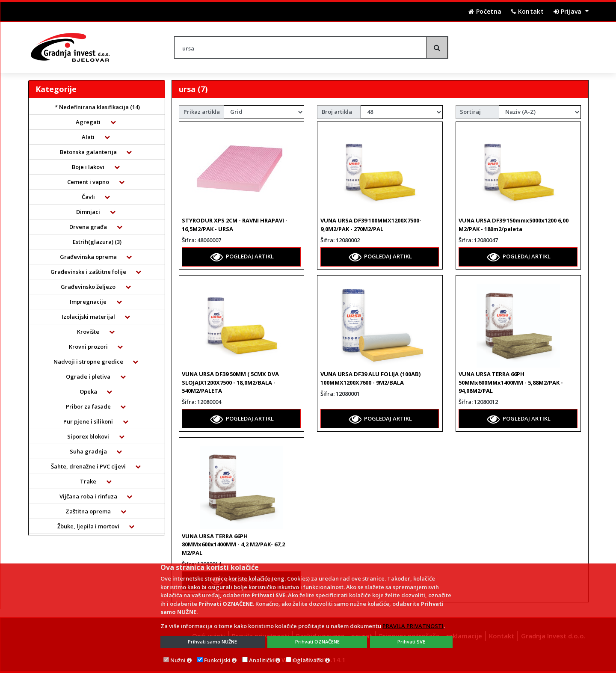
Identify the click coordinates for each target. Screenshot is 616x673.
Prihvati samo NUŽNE (212, 642)
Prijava (569, 11)
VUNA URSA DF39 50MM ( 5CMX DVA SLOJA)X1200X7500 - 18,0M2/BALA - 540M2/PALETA (230, 382)
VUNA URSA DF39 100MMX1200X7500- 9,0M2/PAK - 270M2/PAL (371, 225)
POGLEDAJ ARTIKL (242, 257)
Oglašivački (308, 660)
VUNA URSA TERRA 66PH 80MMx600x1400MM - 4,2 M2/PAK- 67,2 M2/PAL (233, 544)
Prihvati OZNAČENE (317, 642)
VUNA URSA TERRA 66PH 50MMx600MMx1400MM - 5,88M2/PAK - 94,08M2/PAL (511, 382)
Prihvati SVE (411, 642)
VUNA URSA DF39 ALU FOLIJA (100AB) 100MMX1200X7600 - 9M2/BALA (370, 378)
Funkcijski (217, 660)
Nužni (178, 660)
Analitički (262, 660)
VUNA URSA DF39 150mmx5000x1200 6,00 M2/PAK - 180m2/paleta (514, 225)
